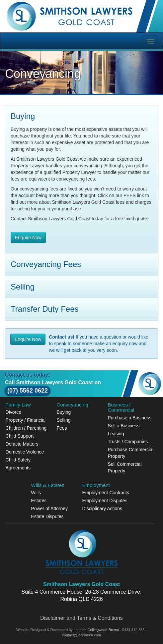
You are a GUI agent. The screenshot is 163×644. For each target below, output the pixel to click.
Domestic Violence (25, 452)
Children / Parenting (26, 428)
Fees (62, 428)
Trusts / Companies (128, 442)
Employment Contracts (106, 493)
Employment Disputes (105, 501)
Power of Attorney (50, 509)
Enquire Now (28, 238)
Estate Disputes (47, 516)
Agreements (18, 468)
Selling (64, 420)
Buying (64, 412)
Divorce (13, 412)
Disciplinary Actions (102, 509)
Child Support (20, 436)
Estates (39, 501)
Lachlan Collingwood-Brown (97, 630)
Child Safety (18, 460)
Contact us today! (27, 375)
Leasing (116, 434)
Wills (36, 493)
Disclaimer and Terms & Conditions (81, 618)
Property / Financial (26, 420)
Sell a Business (123, 426)
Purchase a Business (129, 418)
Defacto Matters (22, 444)
